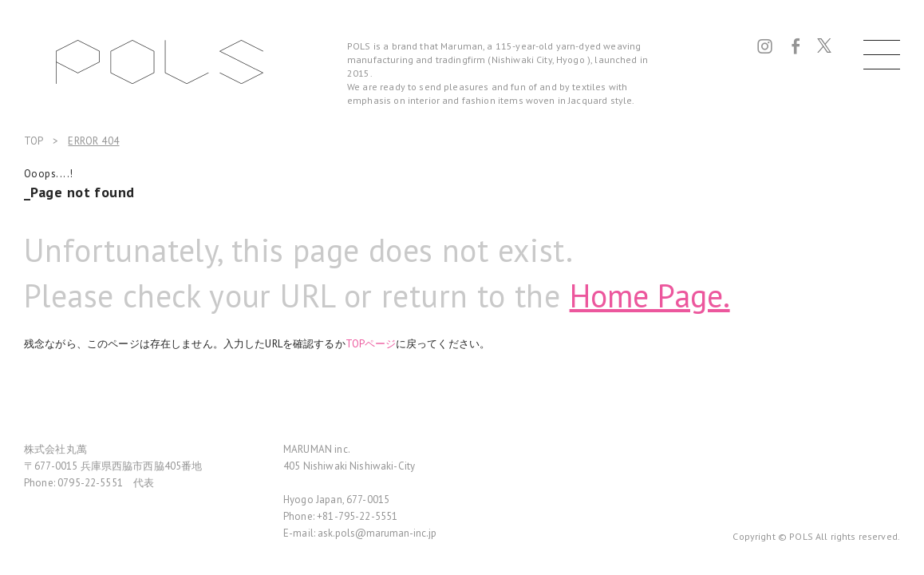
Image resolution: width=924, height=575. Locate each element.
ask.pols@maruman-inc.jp (377, 533)
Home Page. (650, 295)
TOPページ (371, 344)
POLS (160, 62)
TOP (34, 141)
